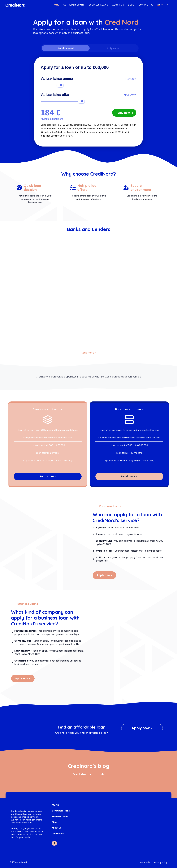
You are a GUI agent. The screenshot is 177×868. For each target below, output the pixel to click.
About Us (118, 5)
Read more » (89, 353)
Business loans (98, 5)
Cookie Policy (145, 862)
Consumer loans (74, 5)
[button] (168, 5)
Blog (131, 5)
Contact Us (146, 5)
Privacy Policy (161, 862)
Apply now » (104, 575)
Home (56, 5)
